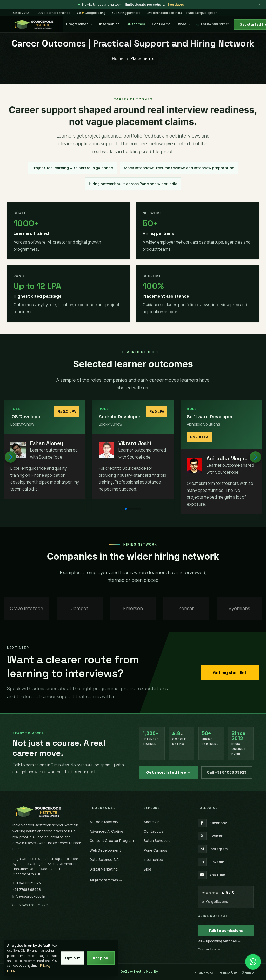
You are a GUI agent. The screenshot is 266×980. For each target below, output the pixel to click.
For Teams (161, 24)
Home (118, 59)
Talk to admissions (226, 931)
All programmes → (106, 880)
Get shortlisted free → (169, 772)
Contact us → (209, 949)
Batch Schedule (157, 841)
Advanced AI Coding (106, 831)
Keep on (101, 958)
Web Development (105, 850)
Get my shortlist (230, 673)
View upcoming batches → (219, 941)
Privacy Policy (204, 972)
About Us (152, 822)
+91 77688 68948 (27, 890)
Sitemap (248, 972)
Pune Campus (155, 850)
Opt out (73, 958)
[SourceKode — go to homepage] (34, 24)
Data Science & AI (105, 860)
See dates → (178, 5)
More (184, 24)
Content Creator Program (112, 841)
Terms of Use (228, 972)
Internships (109, 24)
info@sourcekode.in (29, 896)
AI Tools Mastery (104, 822)
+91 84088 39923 (212, 24)
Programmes (79, 24)
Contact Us (154, 831)
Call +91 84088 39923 (227, 772)
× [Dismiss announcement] (259, 5)
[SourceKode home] (47, 812)
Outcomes (136, 24)
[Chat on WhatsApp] (253, 959)
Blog (147, 869)
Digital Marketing (104, 869)
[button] (255, 457)
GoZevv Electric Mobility (139, 972)
